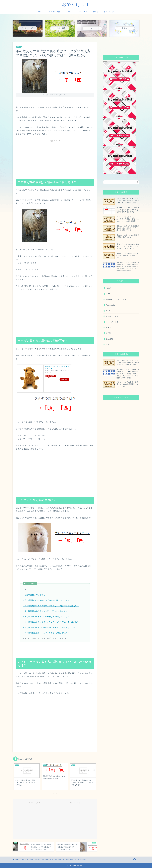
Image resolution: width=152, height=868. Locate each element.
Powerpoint (111, 305)
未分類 (108, 333)
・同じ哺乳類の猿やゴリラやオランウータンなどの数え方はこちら (51, 622)
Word (108, 311)
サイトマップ (109, 12)
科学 (108, 345)
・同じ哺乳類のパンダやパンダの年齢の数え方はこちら (46, 600)
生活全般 (109, 339)
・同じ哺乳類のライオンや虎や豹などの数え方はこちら (46, 617)
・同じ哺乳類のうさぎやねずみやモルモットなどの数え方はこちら (51, 606)
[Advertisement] (55, 158)
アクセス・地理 (55, 12)
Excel (68, 12)
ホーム (41, 12)
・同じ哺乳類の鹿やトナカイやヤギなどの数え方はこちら (47, 633)
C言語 (108, 288)
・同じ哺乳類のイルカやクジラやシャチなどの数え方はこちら (49, 628)
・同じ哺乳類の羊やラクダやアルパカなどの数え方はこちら (48, 611)
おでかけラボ (76, 4)
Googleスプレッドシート (116, 299)
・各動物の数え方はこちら (34, 595)
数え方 (96, 12)
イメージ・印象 (82, 12)
